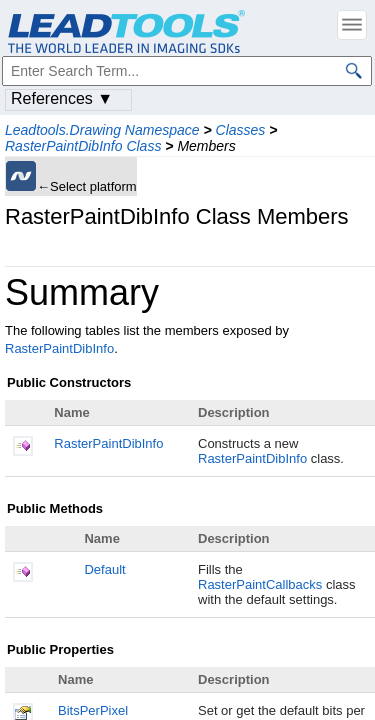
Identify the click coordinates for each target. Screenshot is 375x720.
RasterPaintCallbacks (260, 584)
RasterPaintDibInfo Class (83, 146)
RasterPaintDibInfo (59, 348)
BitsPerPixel (93, 710)
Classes (241, 130)
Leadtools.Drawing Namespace (102, 130)
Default (104, 569)
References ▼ (62, 98)
